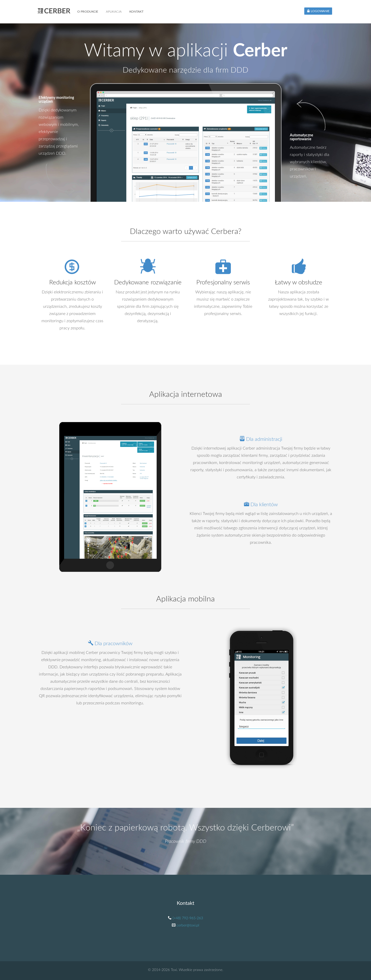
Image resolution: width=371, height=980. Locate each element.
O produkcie (88, 12)
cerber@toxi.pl (188, 925)
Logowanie (318, 11)
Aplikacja (114, 12)
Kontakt (136, 12)
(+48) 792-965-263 (188, 918)
